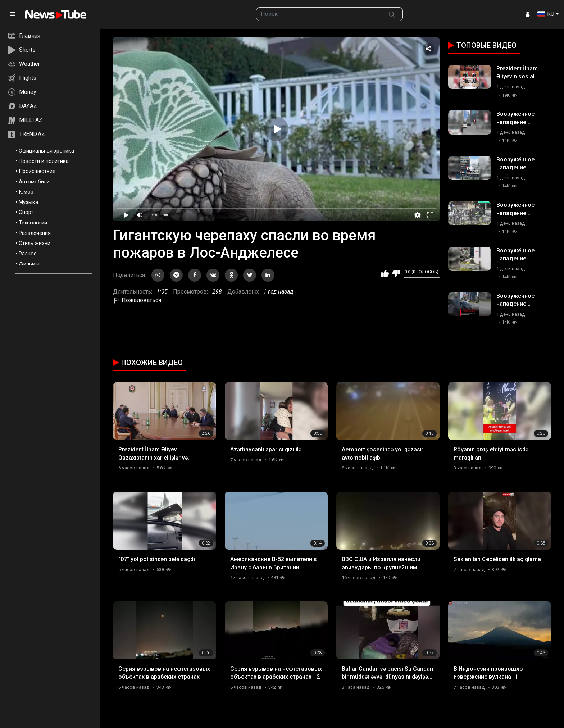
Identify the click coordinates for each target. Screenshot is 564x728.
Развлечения (35, 233)
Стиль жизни (35, 243)
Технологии (33, 223)
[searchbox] (319, 14)
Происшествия (37, 171)
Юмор (26, 192)
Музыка (28, 202)
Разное (28, 254)
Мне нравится (385, 273)
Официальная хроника (46, 151)
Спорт (26, 212)
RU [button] (546, 14)
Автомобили (34, 182)
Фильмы (29, 264)
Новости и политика (44, 161)
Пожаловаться (137, 300)
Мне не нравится (396, 273)
